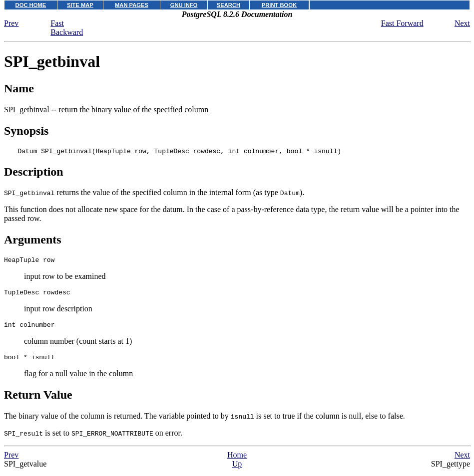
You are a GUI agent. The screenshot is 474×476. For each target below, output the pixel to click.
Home (237, 462)
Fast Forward (402, 23)
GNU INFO (184, 5)
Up (237, 471)
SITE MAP (80, 5)
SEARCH (229, 5)
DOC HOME (31, 5)
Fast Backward (67, 28)
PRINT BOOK (279, 5)
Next (462, 23)
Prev (11, 23)
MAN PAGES (132, 5)
